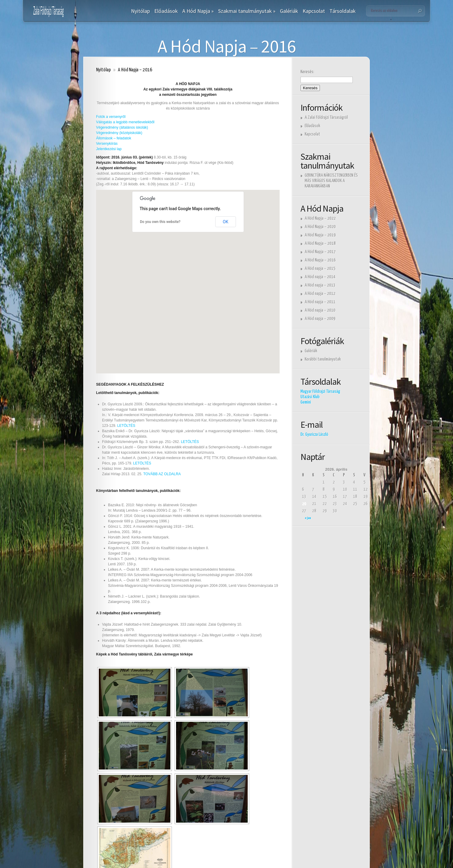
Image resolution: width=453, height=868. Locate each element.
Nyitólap (140, 11)
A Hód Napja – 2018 (320, 243)
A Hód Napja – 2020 (320, 227)
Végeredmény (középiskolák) (119, 133)
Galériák (289, 11)
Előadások (166, 11)
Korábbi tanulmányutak (323, 359)
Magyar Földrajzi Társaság (320, 391)
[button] (186, 303)
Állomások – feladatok (114, 138)
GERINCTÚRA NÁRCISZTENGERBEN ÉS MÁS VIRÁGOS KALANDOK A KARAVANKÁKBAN (331, 181)
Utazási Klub (310, 397)
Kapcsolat (314, 11)
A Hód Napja (198, 11)
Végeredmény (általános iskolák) (122, 127)
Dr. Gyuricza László (314, 434)
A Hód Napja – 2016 (320, 260)
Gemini (306, 402)
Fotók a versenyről (111, 117)
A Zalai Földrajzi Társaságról (326, 117)
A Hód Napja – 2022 (320, 218)
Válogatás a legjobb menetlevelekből (125, 122)
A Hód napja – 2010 (320, 310)
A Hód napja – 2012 (320, 294)
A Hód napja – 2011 (320, 302)
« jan (308, 518)
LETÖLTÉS (126, 426)
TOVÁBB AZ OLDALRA (162, 474)
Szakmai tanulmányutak (247, 11)
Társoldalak (343, 11)
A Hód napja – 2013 (320, 285)
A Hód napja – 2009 (320, 319)
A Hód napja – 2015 (320, 268)
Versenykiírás (107, 144)
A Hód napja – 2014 (320, 277)
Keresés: (307, 72)
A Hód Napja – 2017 (320, 252)
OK (226, 222)
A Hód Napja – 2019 (320, 235)
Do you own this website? (160, 222)
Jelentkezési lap (109, 149)
